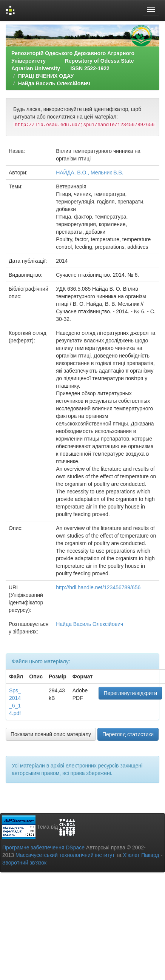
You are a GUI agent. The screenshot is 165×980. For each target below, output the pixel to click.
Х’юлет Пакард (141, 855)
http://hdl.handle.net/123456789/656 (98, 587)
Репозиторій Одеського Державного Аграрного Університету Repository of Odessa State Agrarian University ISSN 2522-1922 (73, 61)
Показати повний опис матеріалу (51, 734)
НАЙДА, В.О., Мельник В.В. (90, 173)
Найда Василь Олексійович (54, 83)
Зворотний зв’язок (24, 863)
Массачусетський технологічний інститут (65, 855)
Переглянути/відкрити (130, 693)
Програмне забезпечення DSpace (43, 847)
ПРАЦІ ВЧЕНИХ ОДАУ (46, 76)
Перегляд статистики (128, 734)
